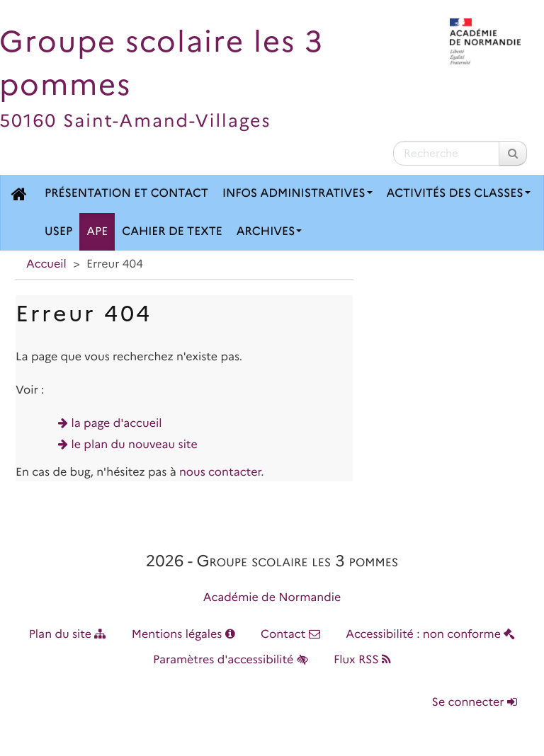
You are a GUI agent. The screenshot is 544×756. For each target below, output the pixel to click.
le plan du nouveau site (135, 445)
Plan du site (68, 635)
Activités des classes (459, 194)
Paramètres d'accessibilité (231, 660)
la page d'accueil (117, 424)
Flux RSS (362, 660)
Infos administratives (297, 194)
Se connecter (475, 703)
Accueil (46, 264)
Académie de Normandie (272, 598)
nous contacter (220, 472)
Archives (270, 232)
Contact (290, 635)
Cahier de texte (172, 232)
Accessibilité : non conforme (430, 635)
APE (97, 232)
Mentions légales (183, 635)
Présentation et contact (126, 194)
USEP (58, 232)
